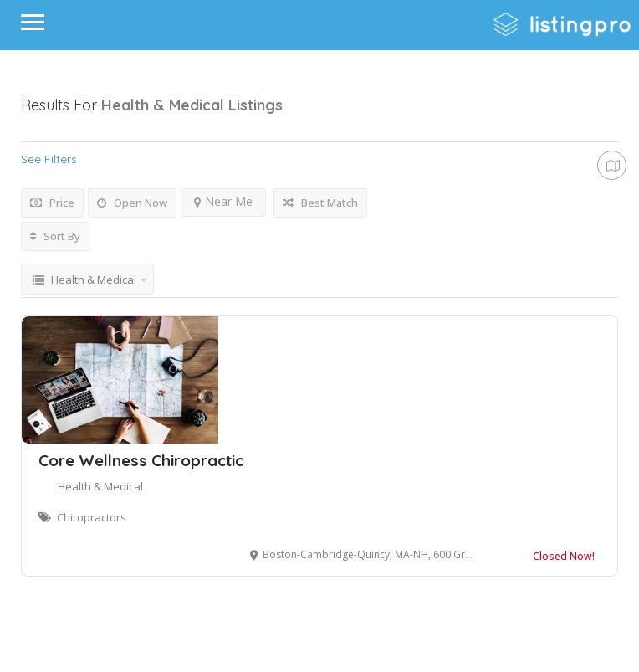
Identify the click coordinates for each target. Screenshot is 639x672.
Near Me (223, 201)
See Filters (49, 159)
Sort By (55, 236)
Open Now (132, 203)
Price (52, 203)
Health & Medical (100, 486)
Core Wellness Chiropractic (141, 460)
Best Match (320, 203)
